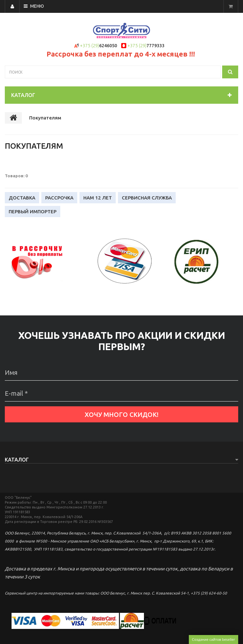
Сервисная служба (147, 198)
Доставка (22, 198)
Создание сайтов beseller (214, 639)
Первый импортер (33, 212)
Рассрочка (59, 198)
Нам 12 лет (98, 198)
